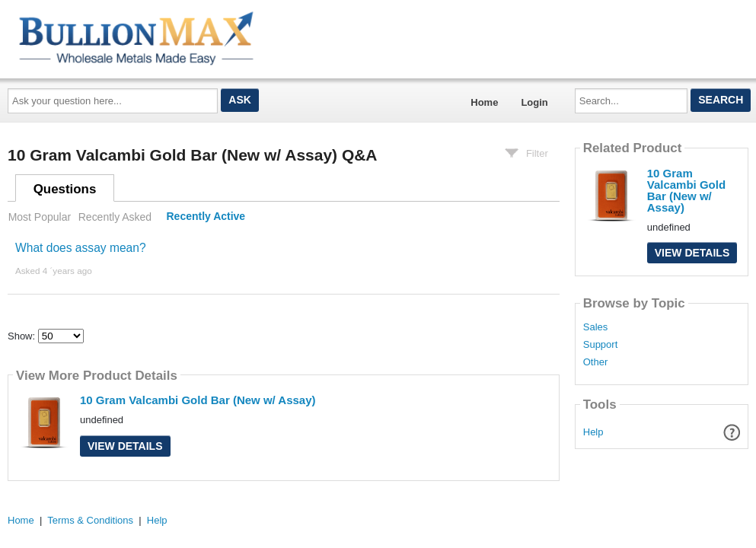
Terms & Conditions (90, 520)
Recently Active (206, 217)
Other (596, 362)
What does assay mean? (81, 248)
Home (484, 102)
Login (534, 102)
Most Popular (40, 217)
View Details (125, 446)
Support (601, 345)
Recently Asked (115, 217)
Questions (65, 189)
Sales (596, 327)
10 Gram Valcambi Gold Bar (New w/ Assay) (198, 400)
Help (593, 432)
